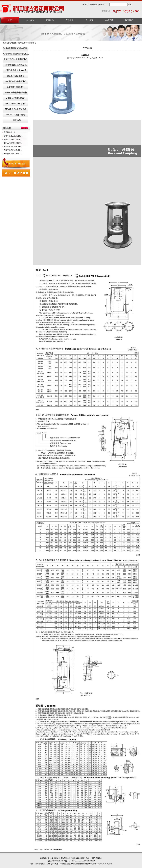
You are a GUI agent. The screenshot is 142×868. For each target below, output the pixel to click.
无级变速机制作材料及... (13, 139)
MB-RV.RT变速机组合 (16, 115)
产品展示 (70, 20)
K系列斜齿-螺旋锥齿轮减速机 (16, 54)
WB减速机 (100, 864)
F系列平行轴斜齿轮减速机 (16, 59)
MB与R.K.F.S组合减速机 (16, 109)
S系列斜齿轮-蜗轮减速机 (16, 65)
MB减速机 (92, 864)
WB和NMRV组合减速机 (16, 104)
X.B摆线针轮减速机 (16, 87)
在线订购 (109, 20)
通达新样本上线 (10, 132)
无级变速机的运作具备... (13, 150)
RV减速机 (108, 864)
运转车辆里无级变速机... (13, 136)
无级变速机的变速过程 (12, 147)
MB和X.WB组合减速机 (16, 98)
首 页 (10, 20)
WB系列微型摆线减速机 (16, 81)
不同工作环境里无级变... (13, 143)
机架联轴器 (16, 120)
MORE (25, 128)
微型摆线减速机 (73, 864)
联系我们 (102, 5)
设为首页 (86, 5)
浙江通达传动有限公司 (32, 9)
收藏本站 (94, 5)
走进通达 (30, 20)
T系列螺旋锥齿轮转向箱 (16, 70)
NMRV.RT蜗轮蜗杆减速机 (16, 93)
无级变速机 (84, 864)
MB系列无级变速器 (16, 76)
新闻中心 (50, 20)
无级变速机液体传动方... (13, 154)
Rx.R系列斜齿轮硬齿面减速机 (16, 48)
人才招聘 (89, 20)
